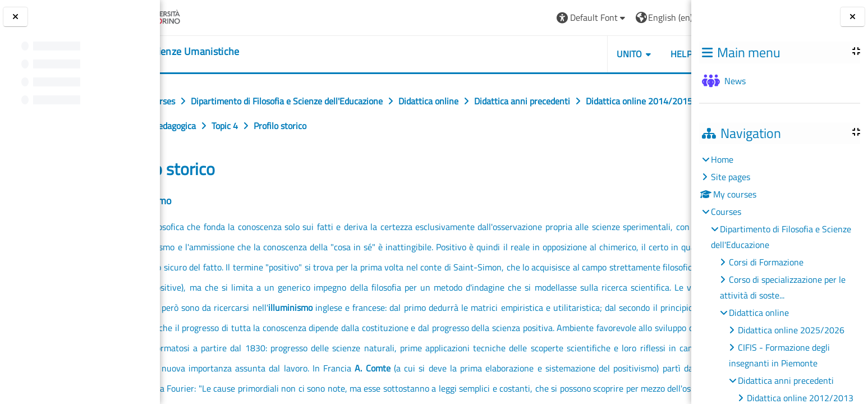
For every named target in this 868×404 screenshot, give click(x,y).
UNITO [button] (562, 54)
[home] (229, 52)
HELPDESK (624, 54)
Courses (726, 212)
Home (722, 159)
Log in (662, 17)
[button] (524, 18)
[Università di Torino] (203, 16)
